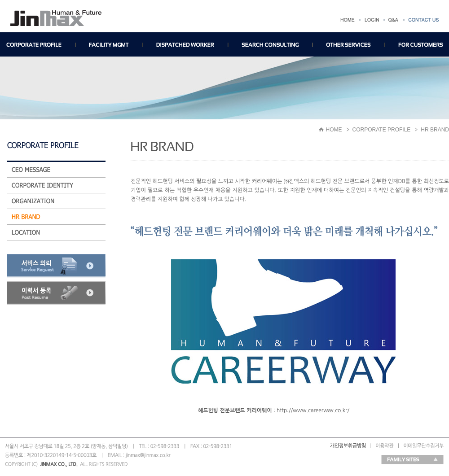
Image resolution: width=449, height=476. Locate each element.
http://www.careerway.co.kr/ (313, 410)
